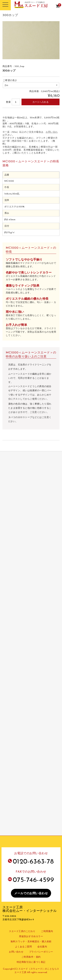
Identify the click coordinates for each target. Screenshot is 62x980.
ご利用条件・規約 (31, 957)
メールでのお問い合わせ (31, 894)
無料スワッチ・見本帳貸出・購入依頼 (31, 942)
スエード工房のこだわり (22, 931)
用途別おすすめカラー (31, 937)
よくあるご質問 (23, 947)
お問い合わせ (16, 952)
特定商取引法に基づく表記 (31, 962)
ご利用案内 (47, 931)
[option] (31, 40)
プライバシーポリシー (41, 952)
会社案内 (42, 947)
